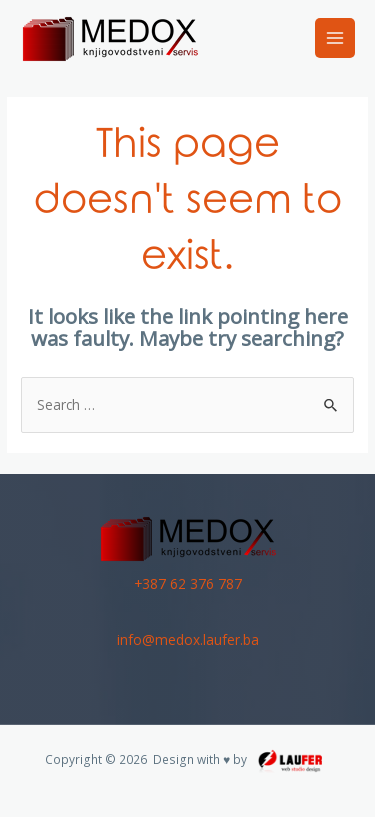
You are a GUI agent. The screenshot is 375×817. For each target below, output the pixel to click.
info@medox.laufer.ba (188, 639)
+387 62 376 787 (188, 583)
